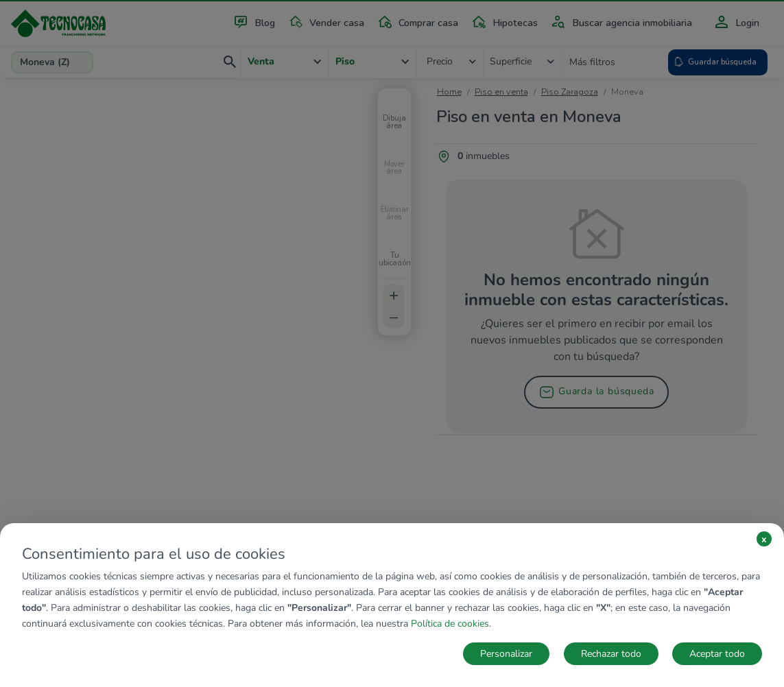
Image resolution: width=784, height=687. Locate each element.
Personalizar (506, 654)
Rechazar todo (611, 654)
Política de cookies (450, 624)
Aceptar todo (717, 654)
